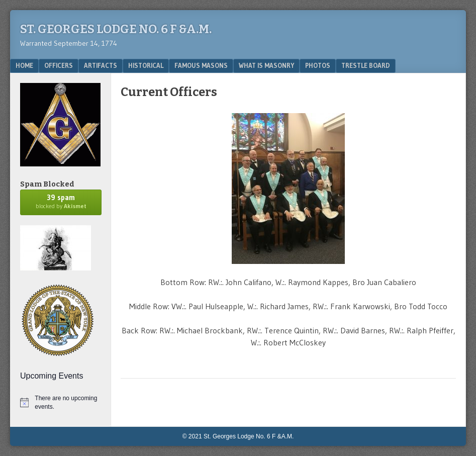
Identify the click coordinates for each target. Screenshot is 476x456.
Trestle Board (366, 65)
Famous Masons (201, 65)
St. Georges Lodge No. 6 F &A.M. (116, 29)
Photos (318, 65)
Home (24, 65)
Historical (146, 65)
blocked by (61, 201)
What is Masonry (266, 65)
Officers (59, 65)
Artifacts (101, 65)
